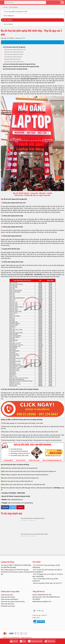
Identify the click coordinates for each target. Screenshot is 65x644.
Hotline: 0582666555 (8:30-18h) (42, 595)
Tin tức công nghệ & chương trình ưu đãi (15, 12)
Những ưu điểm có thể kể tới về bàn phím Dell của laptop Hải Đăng (21, 67)
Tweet (13, 507)
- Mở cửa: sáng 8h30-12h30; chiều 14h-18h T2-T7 (47, 583)
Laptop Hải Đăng (8, 562)
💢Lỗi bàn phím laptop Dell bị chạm (14, 62)
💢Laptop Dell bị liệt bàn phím (12, 59)
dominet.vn (29, 638)
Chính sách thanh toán (7, 604)
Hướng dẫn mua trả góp (8, 606)
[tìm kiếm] (44, 2)
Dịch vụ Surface (8, 24)
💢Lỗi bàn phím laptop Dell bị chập (14, 52)
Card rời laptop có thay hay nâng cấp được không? (34, 534)
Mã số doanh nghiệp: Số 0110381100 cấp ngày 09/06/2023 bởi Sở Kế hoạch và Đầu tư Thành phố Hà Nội (17, 572)
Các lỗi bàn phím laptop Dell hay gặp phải (14, 47)
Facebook (5, 507)
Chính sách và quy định (10, 592)
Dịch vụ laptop (8, 20)
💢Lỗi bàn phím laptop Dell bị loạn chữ (15, 49)
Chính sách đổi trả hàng (8, 597)
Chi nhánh (37, 562)
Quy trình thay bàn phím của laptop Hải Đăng (15, 69)
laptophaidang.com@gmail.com (42, 601)
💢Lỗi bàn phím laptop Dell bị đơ (13, 57)
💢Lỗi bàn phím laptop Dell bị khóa (14, 54)
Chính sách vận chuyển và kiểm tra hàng (13, 602)
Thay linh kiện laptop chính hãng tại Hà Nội (33, 518)
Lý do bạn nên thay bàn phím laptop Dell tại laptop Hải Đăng (19, 64)
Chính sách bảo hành (7, 595)
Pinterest (20, 507)
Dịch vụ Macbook (9, 16)
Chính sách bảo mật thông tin (10, 599)
